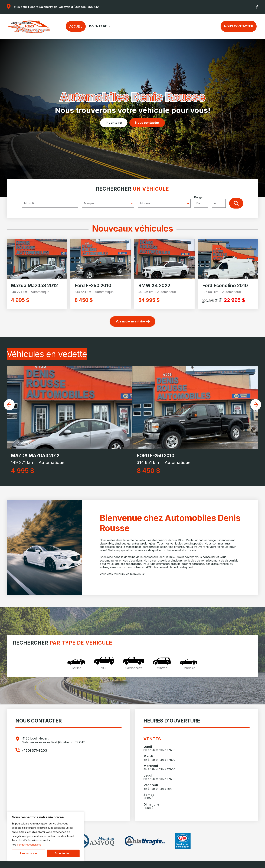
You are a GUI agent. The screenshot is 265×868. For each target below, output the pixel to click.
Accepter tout (63, 853)
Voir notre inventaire (130, 321)
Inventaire (98, 26)
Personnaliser (29, 853)
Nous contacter (239, 26)
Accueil (76, 26)
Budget (212, 202)
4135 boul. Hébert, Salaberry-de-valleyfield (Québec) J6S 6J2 (56, 7)
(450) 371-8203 (35, 750)
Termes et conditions (29, 845)
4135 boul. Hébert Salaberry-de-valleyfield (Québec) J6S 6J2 (54, 740)
